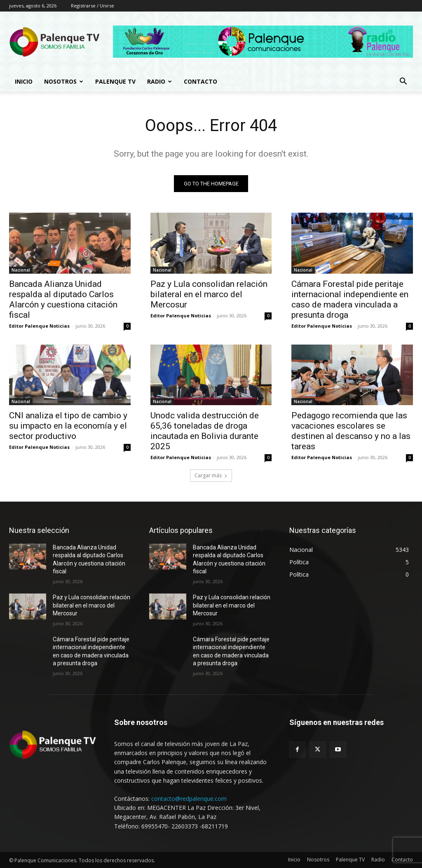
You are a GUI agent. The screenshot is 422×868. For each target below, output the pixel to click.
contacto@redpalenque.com (189, 799)
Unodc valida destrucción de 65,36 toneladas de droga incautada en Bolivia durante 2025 (205, 431)
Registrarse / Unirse (93, 6)
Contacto (200, 81)
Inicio (24, 81)
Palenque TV (115, 81)
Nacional (21, 270)
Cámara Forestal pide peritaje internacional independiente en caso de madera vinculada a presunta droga (350, 299)
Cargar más (211, 475)
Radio (159, 81)
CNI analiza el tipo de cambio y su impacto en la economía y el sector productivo (68, 426)
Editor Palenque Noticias (39, 325)
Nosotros (64, 81)
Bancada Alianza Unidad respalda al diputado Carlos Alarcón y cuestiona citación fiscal (63, 299)
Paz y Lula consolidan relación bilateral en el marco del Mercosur (209, 294)
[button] (403, 82)
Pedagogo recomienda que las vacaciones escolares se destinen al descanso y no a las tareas (351, 431)
